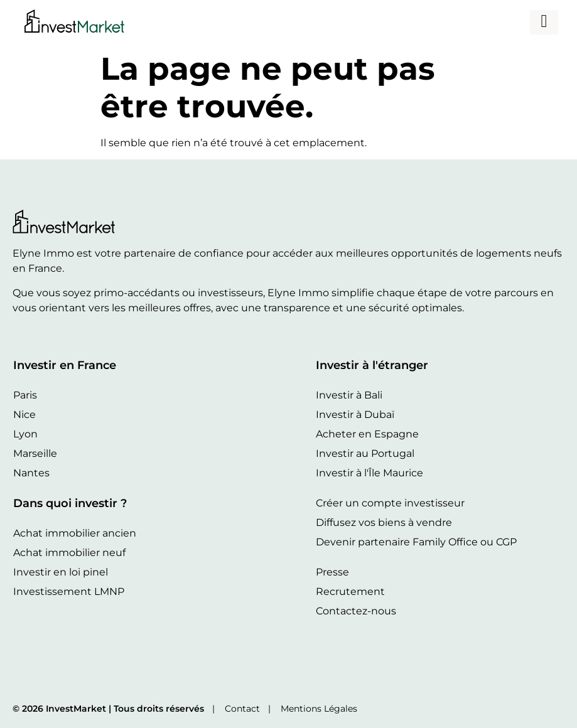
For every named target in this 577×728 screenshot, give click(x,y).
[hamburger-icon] (544, 22)
